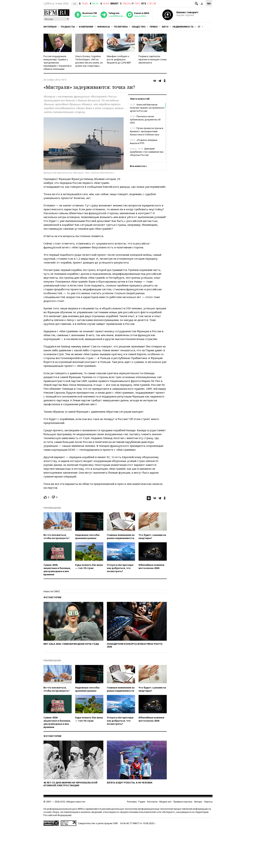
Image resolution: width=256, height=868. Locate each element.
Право (154, 27)
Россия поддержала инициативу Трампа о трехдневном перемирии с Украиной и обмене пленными (57, 63)
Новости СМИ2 (52, 591)
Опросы (208, 802)
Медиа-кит (165, 802)
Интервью (50, 27)
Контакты (152, 802)
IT (199, 27)
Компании (86, 27)
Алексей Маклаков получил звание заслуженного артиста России (147, 108)
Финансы (104, 27)
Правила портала (183, 802)
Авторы (198, 802)
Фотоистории (52, 597)
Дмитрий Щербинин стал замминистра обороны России (147, 152)
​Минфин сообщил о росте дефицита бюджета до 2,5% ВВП (119, 59)
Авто (165, 27)
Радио (142, 802)
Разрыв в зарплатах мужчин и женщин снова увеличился (153, 59)
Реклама (132, 802)
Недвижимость (183, 27)
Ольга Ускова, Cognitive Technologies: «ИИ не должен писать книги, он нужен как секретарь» (89, 61)
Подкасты (68, 27)
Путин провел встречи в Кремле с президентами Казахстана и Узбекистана (147, 131)
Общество (139, 27)
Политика (121, 27)
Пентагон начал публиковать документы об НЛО (145, 119)
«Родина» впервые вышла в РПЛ (144, 142)
